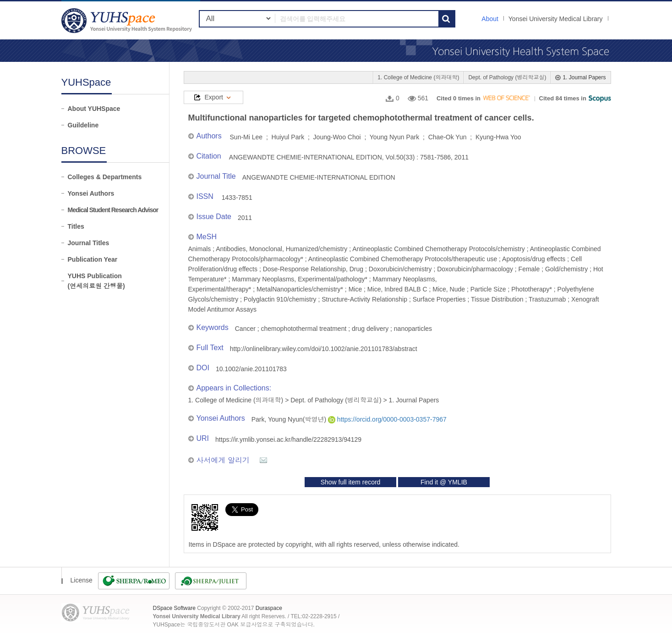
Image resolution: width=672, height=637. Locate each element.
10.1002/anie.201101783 (251, 369)
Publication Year (93, 259)
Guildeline (83, 125)
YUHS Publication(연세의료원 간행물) (96, 281)
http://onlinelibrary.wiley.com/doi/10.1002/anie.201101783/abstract (324, 349)
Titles (76, 226)
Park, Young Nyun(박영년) (290, 419)
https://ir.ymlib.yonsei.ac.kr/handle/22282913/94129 (288, 439)
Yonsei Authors (91, 193)
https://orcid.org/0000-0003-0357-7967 (387, 419)
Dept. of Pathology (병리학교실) (507, 77)
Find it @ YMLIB (444, 482)
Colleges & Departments (105, 177)
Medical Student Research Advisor (113, 210)
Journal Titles (89, 243)
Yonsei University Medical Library (556, 19)
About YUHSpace (94, 109)
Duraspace (269, 608)
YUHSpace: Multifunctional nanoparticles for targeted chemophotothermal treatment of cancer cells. (128, 20)
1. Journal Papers (584, 77)
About (490, 19)
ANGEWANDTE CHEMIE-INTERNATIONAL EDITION (319, 177)
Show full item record (351, 482)
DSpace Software (174, 608)
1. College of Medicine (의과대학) (418, 77)
